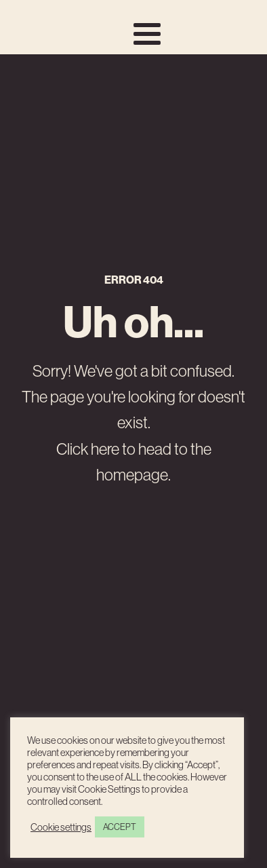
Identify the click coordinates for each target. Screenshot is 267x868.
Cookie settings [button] (61, 827)
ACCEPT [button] (120, 827)
